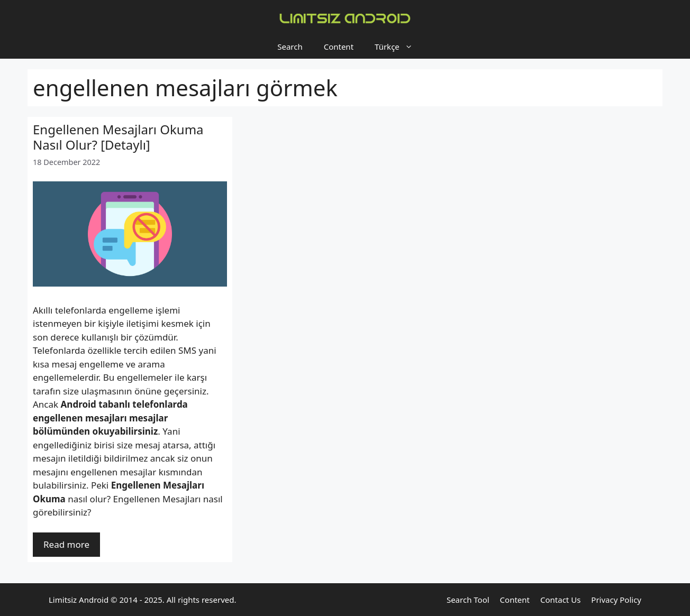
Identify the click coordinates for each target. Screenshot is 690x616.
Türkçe (399, 47)
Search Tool (468, 600)
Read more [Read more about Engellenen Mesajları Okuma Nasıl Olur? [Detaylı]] (66, 544)
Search (290, 47)
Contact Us (560, 600)
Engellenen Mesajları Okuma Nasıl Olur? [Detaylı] (118, 137)
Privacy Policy (616, 600)
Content (339, 47)
